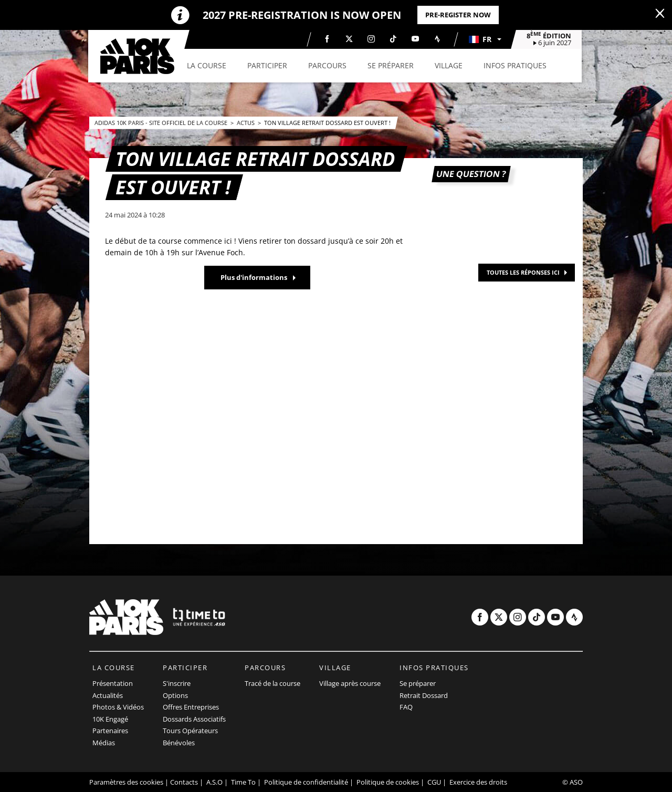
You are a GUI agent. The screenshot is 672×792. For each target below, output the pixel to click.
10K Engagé (110, 719)
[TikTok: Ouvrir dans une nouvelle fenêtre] (394, 39)
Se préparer (418, 683)
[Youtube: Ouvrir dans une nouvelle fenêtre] (416, 39)
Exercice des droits (478, 782)
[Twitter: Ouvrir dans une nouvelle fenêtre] (350, 39)
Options (175, 695)
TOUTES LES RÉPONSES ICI (523, 272)
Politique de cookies (388, 782)
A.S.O (214, 782)
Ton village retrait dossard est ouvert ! (327, 123)
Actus (246, 123)
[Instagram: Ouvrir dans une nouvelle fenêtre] (372, 39)
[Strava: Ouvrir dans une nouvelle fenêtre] (438, 39)
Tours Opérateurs (190, 731)
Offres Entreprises (191, 707)
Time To (243, 782)
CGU (434, 782)
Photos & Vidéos (118, 707)
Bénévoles (179, 743)
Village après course (350, 683)
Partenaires (110, 731)
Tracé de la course (272, 683)
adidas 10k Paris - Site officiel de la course (162, 123)
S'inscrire (177, 683)
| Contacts (181, 782)
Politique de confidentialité (306, 782)
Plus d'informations (254, 277)
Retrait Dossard (424, 695)
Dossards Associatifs (194, 719)
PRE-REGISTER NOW (458, 15)
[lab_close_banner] (660, 14)
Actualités (108, 695)
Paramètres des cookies (126, 782)
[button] (486, 39)
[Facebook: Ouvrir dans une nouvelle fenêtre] (328, 39)
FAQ (406, 707)
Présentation (113, 683)
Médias (104, 743)
